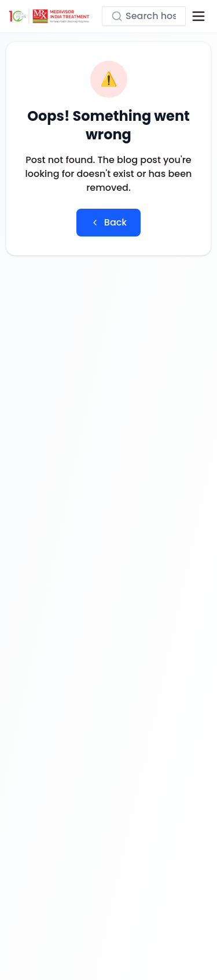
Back (108, 222)
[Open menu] (198, 16)
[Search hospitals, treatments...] (144, 16)
